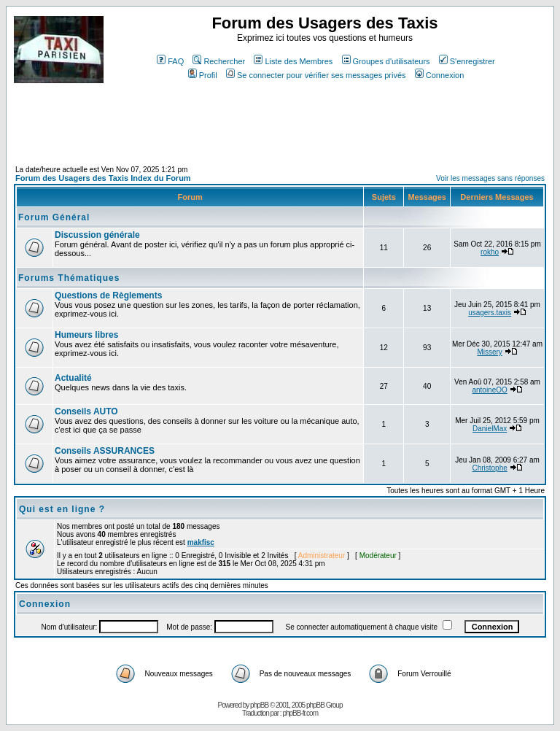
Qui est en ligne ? (62, 509)
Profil (203, 75)
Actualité (73, 378)
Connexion (440, 75)
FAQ (170, 61)
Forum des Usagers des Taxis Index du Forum (103, 178)
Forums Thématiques (69, 278)
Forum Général (54, 217)
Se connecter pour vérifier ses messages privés (316, 75)
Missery (489, 352)
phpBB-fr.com (300, 713)
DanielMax (490, 429)
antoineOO (489, 390)
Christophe (489, 468)
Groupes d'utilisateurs (386, 61)
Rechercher (219, 61)
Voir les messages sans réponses (490, 178)
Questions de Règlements (108, 295)
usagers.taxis (490, 313)
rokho (490, 252)
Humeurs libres (86, 335)
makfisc (201, 542)
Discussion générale (97, 235)
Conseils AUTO (86, 411)
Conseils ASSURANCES (105, 451)
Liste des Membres (293, 61)
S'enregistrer (467, 61)
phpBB (259, 705)
